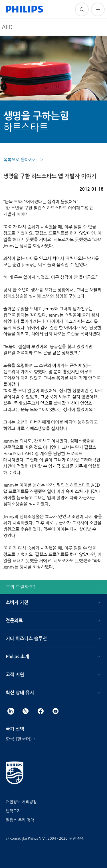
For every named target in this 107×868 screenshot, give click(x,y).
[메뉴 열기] (98, 9)
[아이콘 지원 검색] (82, 9)
